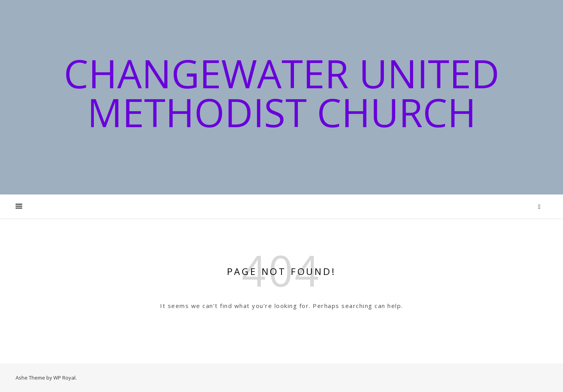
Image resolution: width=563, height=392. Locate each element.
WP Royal (64, 378)
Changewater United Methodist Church (282, 93)
